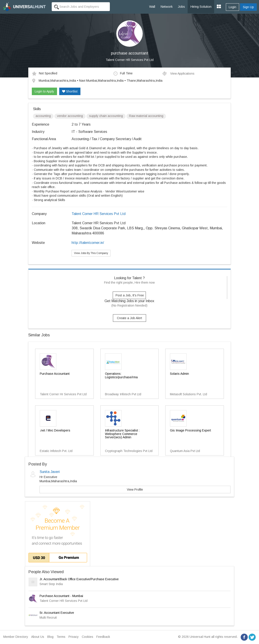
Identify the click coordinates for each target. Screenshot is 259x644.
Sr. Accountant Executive (57, 613)
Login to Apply (44, 91)
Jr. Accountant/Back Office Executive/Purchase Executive (79, 579)
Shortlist (70, 91)
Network (167, 7)
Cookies (88, 637)
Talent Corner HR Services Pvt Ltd (130, 60)
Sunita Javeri (50, 472)
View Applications (178, 73)
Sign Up (248, 7)
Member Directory (16, 637)
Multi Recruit (48, 618)
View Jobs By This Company (91, 253)
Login (232, 7)
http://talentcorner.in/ (88, 243)
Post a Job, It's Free (130, 295)
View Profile (135, 490)
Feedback (103, 637)
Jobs (181, 7)
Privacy (74, 637)
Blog (50, 637)
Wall (152, 7)
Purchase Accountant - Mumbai (61, 596)
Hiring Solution (201, 7)
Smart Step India (51, 584)
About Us (38, 637)
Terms (61, 637)
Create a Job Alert (129, 318)
